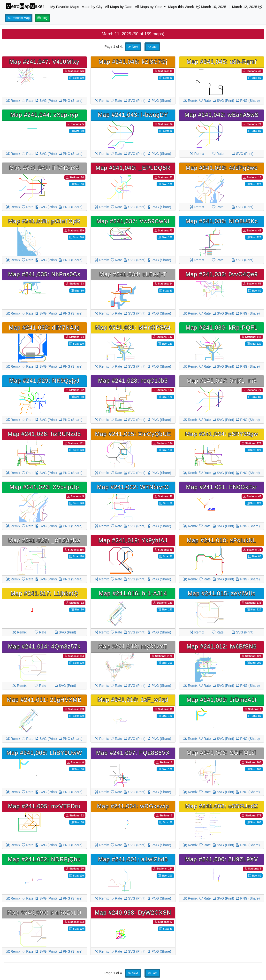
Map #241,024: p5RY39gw (222, 434)
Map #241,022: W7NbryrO (133, 487)
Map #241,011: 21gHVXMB (44, 700)
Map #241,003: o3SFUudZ (222, 806)
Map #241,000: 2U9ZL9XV (222, 859)
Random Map (19, 18)
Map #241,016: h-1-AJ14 (133, 593)
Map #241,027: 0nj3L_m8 (222, 381)
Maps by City (92, 7)
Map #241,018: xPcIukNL (222, 540)
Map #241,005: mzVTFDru (44, 806)
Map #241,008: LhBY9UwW (44, 753)
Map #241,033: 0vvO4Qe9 (222, 274)
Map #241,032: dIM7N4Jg (44, 328)
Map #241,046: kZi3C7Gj (133, 62)
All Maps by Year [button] (149, 7)
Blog (43, 18)
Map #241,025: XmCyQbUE (133, 434)
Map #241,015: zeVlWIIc (222, 593)
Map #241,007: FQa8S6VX (133, 753)
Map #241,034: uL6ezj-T (133, 274)
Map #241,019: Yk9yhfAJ (133, 540)
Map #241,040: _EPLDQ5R (133, 168)
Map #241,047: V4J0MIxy (44, 62)
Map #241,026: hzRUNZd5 (44, 434)
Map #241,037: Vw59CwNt (133, 221)
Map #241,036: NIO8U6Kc (222, 221)
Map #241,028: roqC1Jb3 (133, 381)
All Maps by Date (119, 7)
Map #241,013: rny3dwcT (133, 647)
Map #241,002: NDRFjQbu (44, 859)
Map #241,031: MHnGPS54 (133, 328)
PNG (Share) (71, 101)
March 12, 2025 (247, 7)
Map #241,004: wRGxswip (133, 806)
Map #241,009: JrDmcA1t (222, 700)
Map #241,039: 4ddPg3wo (222, 168)
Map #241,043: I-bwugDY (133, 115)
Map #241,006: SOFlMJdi (222, 753)
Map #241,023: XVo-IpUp (44, 487)
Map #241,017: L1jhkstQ (44, 593)
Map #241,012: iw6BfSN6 (222, 647)
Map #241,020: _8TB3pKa (44, 540)
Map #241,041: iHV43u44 (44, 168)
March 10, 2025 (211, 7)
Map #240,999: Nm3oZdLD (44, 913)
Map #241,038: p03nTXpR (44, 221)
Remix (13, 101)
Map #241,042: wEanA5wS (222, 115)
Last (152, 47)
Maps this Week (181, 7)
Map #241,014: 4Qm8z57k (44, 647)
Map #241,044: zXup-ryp (44, 115)
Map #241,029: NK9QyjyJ (44, 381)
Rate (27, 101)
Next (133, 47)
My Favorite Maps (65, 7)
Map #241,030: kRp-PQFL (222, 328)
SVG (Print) (46, 101)
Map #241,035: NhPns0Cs (44, 274)
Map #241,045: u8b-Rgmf (222, 62)
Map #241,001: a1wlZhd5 (133, 859)
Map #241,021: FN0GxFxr (222, 487)
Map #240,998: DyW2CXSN (133, 913)
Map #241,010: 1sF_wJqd (133, 700)
